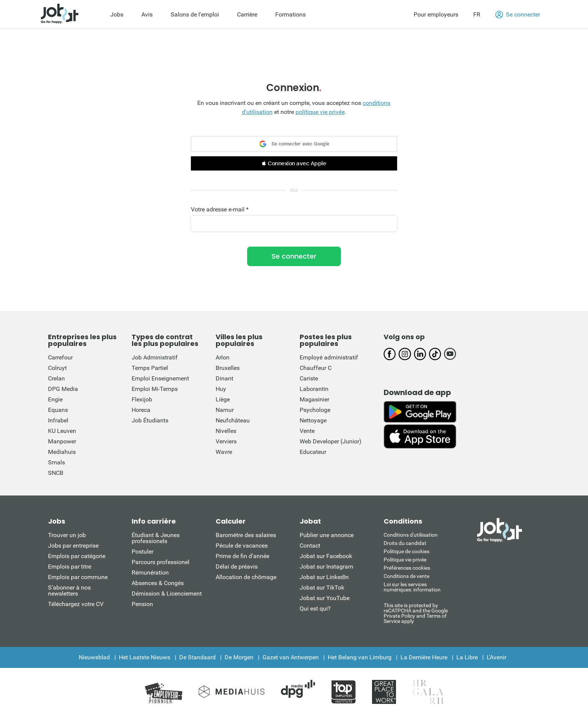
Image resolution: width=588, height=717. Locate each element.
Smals (56, 462)
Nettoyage (313, 420)
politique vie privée (320, 112)
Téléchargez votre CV (76, 604)
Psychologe (315, 410)
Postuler (142, 552)
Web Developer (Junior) (331, 441)
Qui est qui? (315, 608)
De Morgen (239, 657)
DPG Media (63, 389)
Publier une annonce (327, 535)
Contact (310, 546)
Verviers (226, 441)
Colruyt (57, 368)
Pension (142, 604)
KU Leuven (62, 431)
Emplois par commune (78, 577)
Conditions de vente (406, 576)
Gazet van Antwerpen (291, 657)
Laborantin (314, 389)
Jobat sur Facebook (326, 556)
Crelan (56, 378)
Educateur (313, 452)
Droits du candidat (405, 543)
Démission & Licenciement (167, 594)
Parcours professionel (160, 562)
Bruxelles (228, 368)
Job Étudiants (150, 420)
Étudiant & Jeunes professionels (156, 538)
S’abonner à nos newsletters (69, 591)
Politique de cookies (406, 551)
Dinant (224, 378)
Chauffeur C (316, 368)
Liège (223, 399)
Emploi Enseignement (160, 378)
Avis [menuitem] (147, 14)
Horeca (141, 410)
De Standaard (197, 657)
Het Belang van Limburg (360, 657)
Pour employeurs (436, 14)
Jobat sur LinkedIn (324, 577)
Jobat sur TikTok (322, 588)
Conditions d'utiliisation (411, 535)
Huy (221, 389)
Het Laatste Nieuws (145, 657)
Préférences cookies (407, 568)
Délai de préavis (237, 567)
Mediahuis (62, 452)
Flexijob (142, 399)
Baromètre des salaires (246, 535)
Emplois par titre (70, 567)
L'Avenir (496, 657)
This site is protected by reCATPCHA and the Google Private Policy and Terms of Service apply (416, 613)
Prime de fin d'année (242, 556)
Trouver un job (67, 535)
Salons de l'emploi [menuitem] (195, 14)
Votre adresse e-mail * (220, 210)
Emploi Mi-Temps (155, 389)
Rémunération (150, 573)
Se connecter (518, 15)
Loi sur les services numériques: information (412, 587)
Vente (307, 431)
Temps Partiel (150, 368)
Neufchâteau (233, 420)
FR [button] (477, 14)
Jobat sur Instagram (326, 567)
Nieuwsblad (94, 657)
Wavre (224, 452)
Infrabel (58, 420)
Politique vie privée (405, 560)
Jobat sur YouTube (325, 598)
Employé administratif (329, 357)
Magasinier (314, 399)
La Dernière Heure (424, 657)
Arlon (223, 357)
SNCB (56, 473)
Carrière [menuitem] (247, 14)
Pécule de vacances (242, 546)
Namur (225, 410)
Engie (55, 399)
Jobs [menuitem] (117, 14)
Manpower (62, 441)
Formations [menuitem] (290, 14)
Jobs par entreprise (73, 546)
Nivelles (226, 431)
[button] (294, 163)
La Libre (467, 657)
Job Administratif (155, 357)
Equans (58, 410)
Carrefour (60, 357)
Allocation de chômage (246, 577)
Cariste (309, 378)
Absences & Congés (158, 583)
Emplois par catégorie (77, 556)
